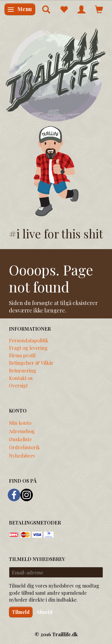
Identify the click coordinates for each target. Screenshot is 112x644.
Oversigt (18, 385)
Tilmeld (21, 612)
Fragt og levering (28, 348)
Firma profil (22, 355)
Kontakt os (21, 378)
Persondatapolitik (29, 340)
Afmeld (45, 612)
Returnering (23, 370)
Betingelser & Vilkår (31, 363)
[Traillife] (56, 75)
